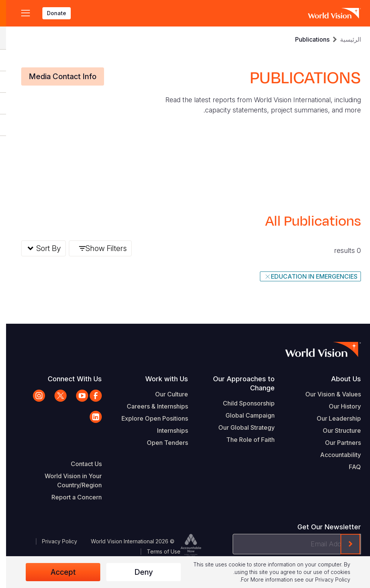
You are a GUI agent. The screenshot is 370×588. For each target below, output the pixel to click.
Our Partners (337, 443)
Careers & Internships (151, 406)
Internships (166, 430)
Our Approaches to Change (238, 383)
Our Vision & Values (327, 394)
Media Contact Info (57, 76)
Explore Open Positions (149, 418)
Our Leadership (333, 418)
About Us (340, 379)
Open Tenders (161, 443)
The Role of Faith (244, 440)
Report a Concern (71, 497)
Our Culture (166, 394)
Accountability (334, 455)
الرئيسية (344, 39)
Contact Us (80, 464)
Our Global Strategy (240, 427)
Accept (57, 572)
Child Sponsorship (243, 403)
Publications (306, 39)
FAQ (349, 467)
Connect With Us (69, 379)
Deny (138, 572)
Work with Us (161, 379)
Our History (339, 406)
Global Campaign (244, 415)
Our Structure (336, 430)
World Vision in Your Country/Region (67, 480)
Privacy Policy (54, 541)
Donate (51, 13)
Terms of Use (158, 551)
